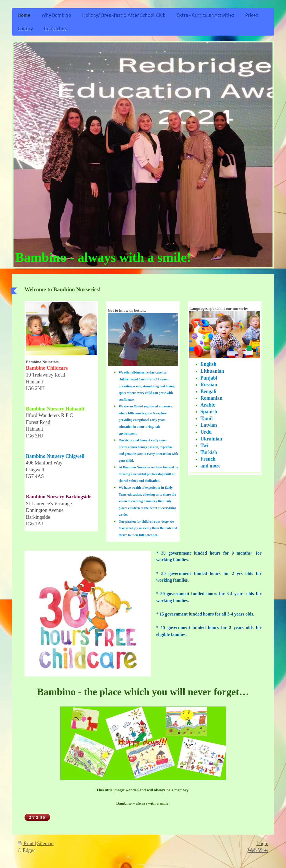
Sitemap (45, 843)
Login (262, 843)
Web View (258, 850)
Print (26, 843)
